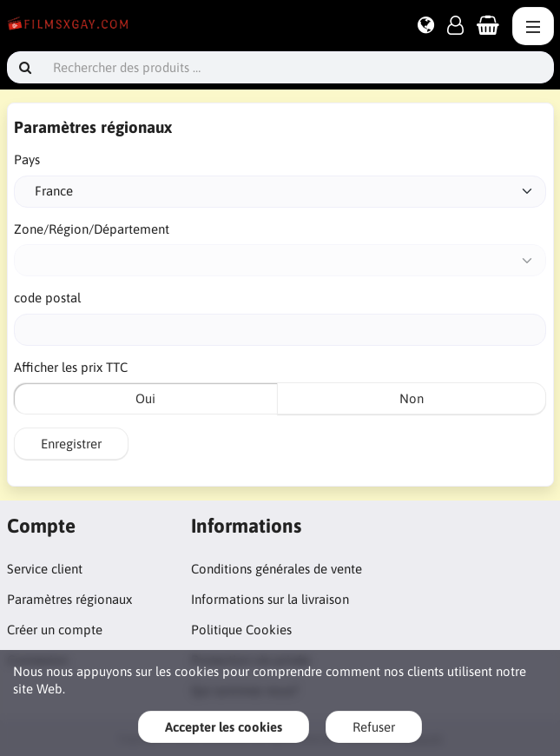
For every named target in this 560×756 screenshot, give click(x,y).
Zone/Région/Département (92, 229)
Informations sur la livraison (270, 599)
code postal (47, 298)
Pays (27, 159)
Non (412, 398)
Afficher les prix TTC (71, 367)
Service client (45, 569)
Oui (145, 398)
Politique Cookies (241, 630)
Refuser (374, 727)
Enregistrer (71, 444)
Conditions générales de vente (277, 569)
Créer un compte (55, 630)
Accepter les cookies (224, 727)
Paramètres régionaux (69, 599)
